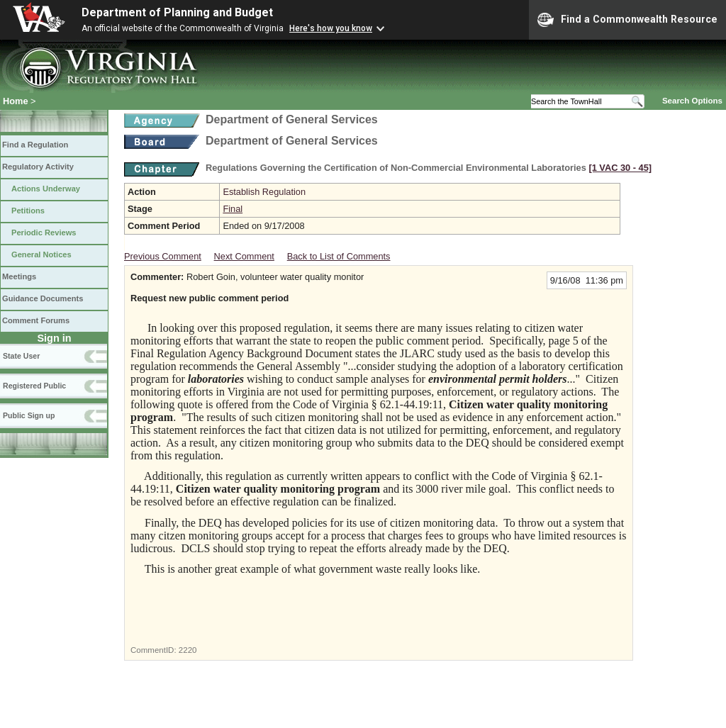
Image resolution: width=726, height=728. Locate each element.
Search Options (692, 101)
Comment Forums (36, 320)
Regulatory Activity (38, 167)
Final (233, 209)
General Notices (41, 254)
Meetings (19, 276)
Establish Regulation (264, 192)
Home (16, 101)
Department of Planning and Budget (177, 12)
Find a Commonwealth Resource (627, 20)
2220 (188, 650)
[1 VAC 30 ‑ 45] (620, 168)
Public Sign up (29, 415)
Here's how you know (331, 28)
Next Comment (244, 256)
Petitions (28, 211)
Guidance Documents (43, 298)
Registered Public (34, 386)
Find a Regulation (35, 145)
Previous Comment (163, 256)
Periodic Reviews (44, 233)
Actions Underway (46, 189)
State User (21, 356)
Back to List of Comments (339, 256)
